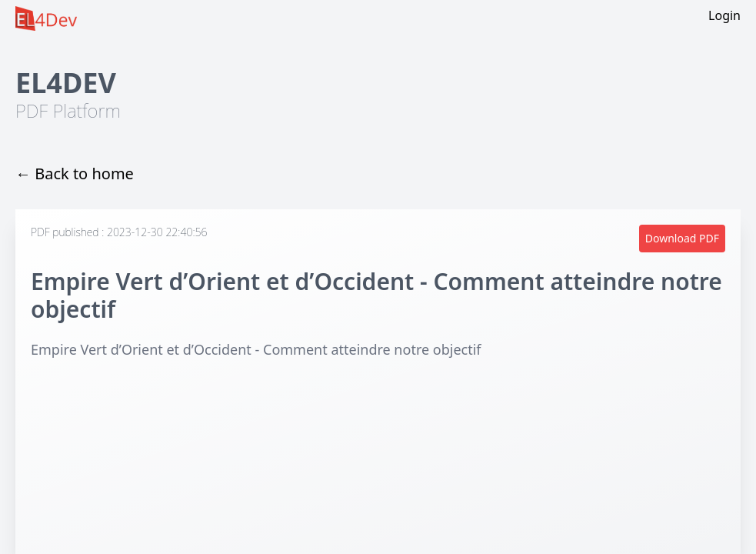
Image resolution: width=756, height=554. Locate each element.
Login (724, 15)
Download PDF (682, 238)
